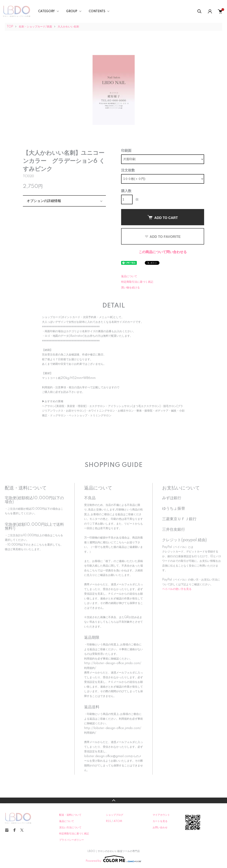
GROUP (72, 11)
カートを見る (160, 821)
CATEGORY (46, 11)
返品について (129, 276)
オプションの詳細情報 (44, 201)
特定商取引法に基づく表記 (137, 282)
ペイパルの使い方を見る (177, 589)
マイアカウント (161, 815)
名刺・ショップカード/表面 (35, 27)
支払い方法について (70, 828)
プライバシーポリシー (72, 840)
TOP (10, 27)
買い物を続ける (130, 288)
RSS (108, 821)
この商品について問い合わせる (163, 252)
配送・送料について (70, 815)
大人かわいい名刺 (68, 27)
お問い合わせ (160, 828)
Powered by (113, 859)
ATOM (118, 821)
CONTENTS (97, 11)
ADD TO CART (163, 217)
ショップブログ (115, 815)
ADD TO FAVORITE (163, 237)
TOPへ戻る (113, 800)
